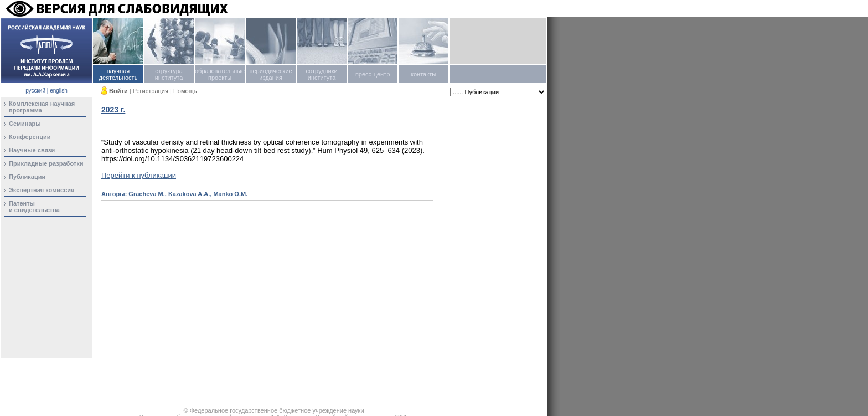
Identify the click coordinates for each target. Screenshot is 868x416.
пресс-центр (373, 74)
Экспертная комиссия (42, 190)
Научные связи (32, 150)
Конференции (30, 137)
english (59, 91)
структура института (169, 74)
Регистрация (151, 91)
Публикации (27, 177)
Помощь (185, 91)
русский (35, 91)
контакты (423, 74)
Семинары (25, 124)
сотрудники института (321, 74)
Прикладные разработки (46, 163)
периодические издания (270, 74)
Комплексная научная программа (42, 107)
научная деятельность (118, 74)
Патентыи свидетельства (34, 207)
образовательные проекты (220, 74)
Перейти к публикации (139, 175)
